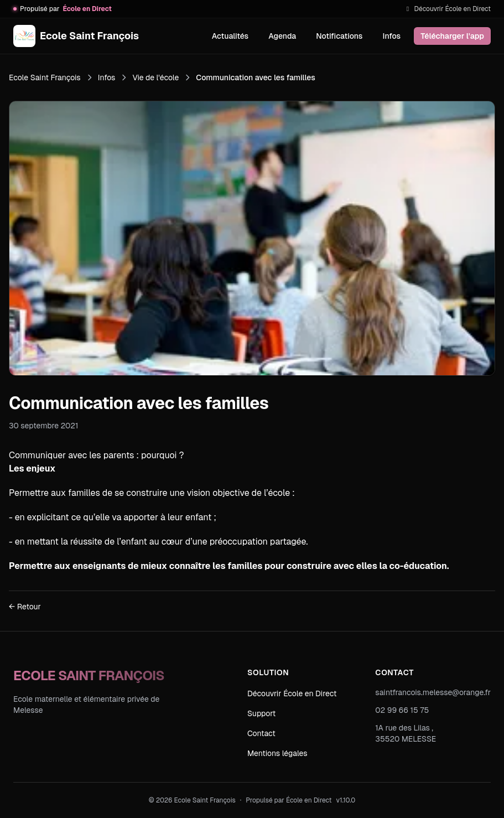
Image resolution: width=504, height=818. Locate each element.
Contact (261, 733)
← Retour (25, 607)
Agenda (282, 36)
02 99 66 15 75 (402, 710)
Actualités (230, 36)
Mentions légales (277, 753)
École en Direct (309, 800)
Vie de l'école (155, 77)
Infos (391, 36)
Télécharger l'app (452, 36)
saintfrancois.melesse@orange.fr (433, 692)
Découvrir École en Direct (447, 9)
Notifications (339, 36)
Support (261, 713)
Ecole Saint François (45, 77)
